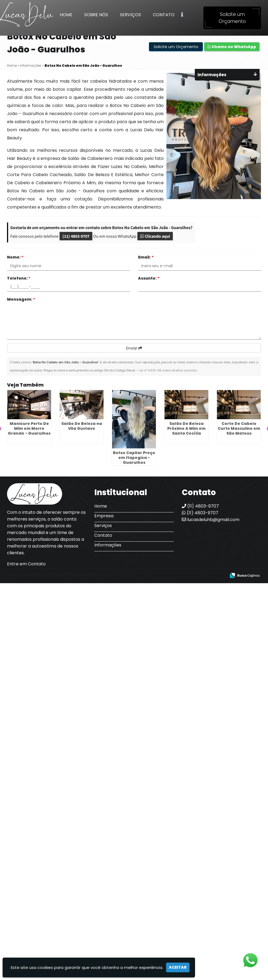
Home (66, 15)
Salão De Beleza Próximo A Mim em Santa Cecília (186, 428)
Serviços (130, 15)
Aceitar (178, 967)
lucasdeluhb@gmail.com (211, 520)
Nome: (15, 257)
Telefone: (19, 278)
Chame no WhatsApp (232, 47)
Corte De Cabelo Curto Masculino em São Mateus (239, 428)
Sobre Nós (96, 15)
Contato (164, 15)
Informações (108, 545)
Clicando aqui (155, 236)
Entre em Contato (26, 564)
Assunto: (149, 278)
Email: (146, 257)
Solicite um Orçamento (232, 18)
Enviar (134, 348)
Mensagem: (21, 299)
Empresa (104, 516)
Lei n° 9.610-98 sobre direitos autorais (168, 370)
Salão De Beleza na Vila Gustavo (82, 426)
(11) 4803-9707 (76, 236)
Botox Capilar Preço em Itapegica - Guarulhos (134, 458)
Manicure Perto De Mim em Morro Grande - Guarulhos (29, 428)
